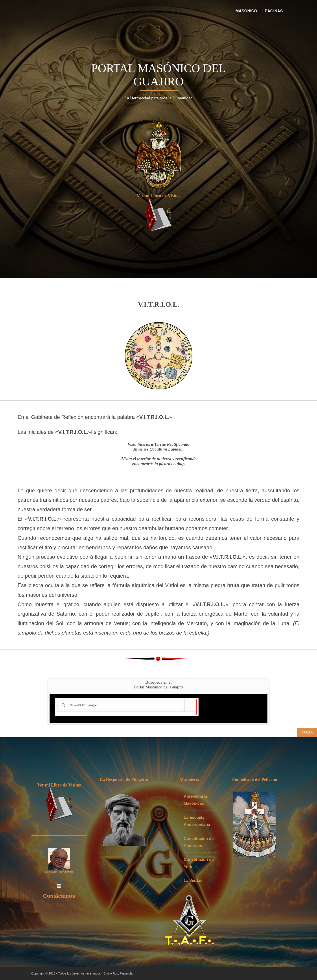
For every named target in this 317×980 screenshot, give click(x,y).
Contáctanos (60, 896)
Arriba (307, 733)
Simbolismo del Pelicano (257, 780)
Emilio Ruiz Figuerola (120, 973)
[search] (126, 706)
